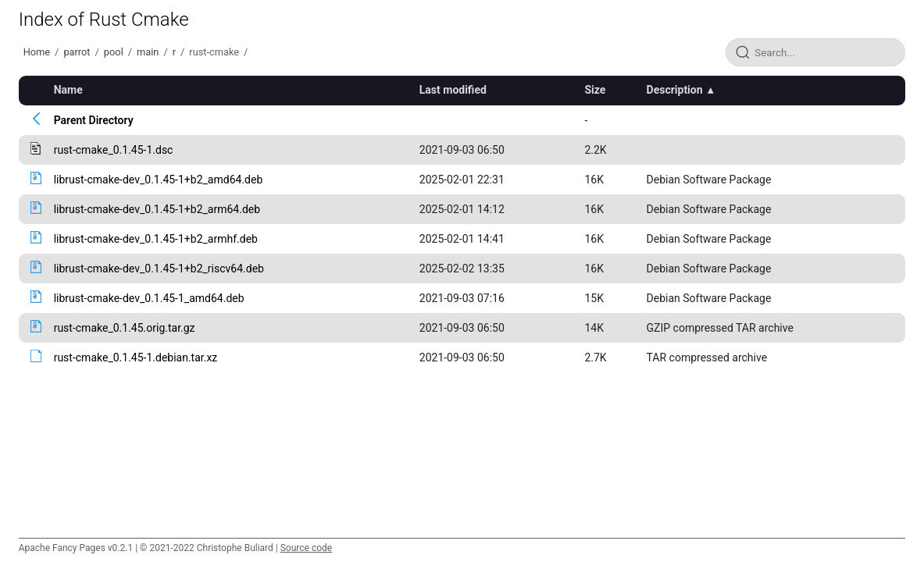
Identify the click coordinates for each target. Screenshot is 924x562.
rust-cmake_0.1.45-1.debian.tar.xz (136, 357)
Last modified (453, 90)
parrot (77, 52)
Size (595, 90)
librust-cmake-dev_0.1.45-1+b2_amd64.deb (159, 180)
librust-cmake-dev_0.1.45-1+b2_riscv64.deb (159, 269)
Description (675, 90)
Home (37, 52)
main (148, 52)
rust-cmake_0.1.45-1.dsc (114, 150)
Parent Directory (94, 120)
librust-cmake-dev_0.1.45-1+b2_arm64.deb (157, 209)
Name (68, 90)
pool (114, 52)
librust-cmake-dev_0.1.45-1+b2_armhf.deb (156, 239)
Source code (306, 548)
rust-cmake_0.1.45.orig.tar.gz (125, 328)
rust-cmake (214, 52)
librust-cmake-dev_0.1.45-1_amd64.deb (149, 298)
